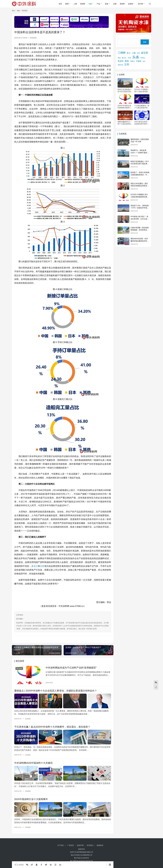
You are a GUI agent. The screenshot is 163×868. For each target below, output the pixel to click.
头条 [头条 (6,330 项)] (136, 57)
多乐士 (35, 566)
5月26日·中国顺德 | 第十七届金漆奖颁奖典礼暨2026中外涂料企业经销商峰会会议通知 (142, 90)
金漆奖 (131, 4)
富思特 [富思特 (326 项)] (121, 61)
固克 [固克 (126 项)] (119, 58)
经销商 (83, 4)
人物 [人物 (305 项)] (134, 53)
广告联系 (70, 845)
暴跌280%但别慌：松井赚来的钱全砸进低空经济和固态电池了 (140, 241)
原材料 (122, 4)
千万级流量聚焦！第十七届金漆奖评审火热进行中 (142, 107)
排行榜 (140, 4)
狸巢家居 (100, 845)
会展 (115, 4)
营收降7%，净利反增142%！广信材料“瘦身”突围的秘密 (140, 153)
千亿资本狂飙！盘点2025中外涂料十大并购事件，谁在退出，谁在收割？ (52, 727)
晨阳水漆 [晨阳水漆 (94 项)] (120, 65)
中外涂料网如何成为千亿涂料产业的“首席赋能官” (71, 668)
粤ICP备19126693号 (82, 858)
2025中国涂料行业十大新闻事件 (31, 799)
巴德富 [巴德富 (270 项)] (139, 61)
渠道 (107, 4)
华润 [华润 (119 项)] (138, 53)
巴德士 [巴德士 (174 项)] (132, 61)
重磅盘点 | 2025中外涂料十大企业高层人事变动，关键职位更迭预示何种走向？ (56, 691)
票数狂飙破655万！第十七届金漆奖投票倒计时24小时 (125, 123)
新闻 (67, 4)
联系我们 (90, 845)
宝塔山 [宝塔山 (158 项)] (143, 58)
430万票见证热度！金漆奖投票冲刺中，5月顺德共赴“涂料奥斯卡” (142, 123)
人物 (75, 4)
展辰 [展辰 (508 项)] (127, 61)
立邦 (42, 566)
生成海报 (19, 865)
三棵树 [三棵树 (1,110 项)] (122, 53)
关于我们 (61, 845)
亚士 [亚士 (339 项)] (129, 53)
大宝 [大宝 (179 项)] (129, 58)
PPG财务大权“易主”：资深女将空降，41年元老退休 (140, 219)
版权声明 (80, 845)
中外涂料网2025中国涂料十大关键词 (33, 763)
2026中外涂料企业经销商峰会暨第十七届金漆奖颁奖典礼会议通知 (125, 107)
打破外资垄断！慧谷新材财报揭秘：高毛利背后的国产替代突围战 (140, 230)
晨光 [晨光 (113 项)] (144, 61)
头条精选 (28, 719)
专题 (90, 4)
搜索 (145, 42)
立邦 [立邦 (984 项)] (127, 64)
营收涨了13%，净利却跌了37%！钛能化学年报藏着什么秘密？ (140, 208)
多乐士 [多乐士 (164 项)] (124, 58)
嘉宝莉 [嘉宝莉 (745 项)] (145, 53)
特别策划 (33, 38)
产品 (98, 4)
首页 (60, 4)
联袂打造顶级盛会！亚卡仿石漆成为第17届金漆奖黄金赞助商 (125, 90)
